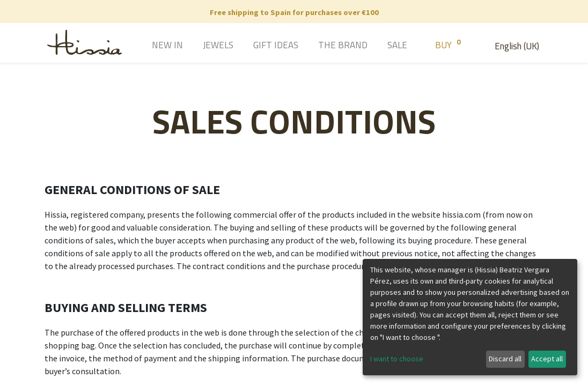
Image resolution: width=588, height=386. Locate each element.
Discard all (505, 359)
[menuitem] (152, 46)
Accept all (547, 359)
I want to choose (397, 359)
